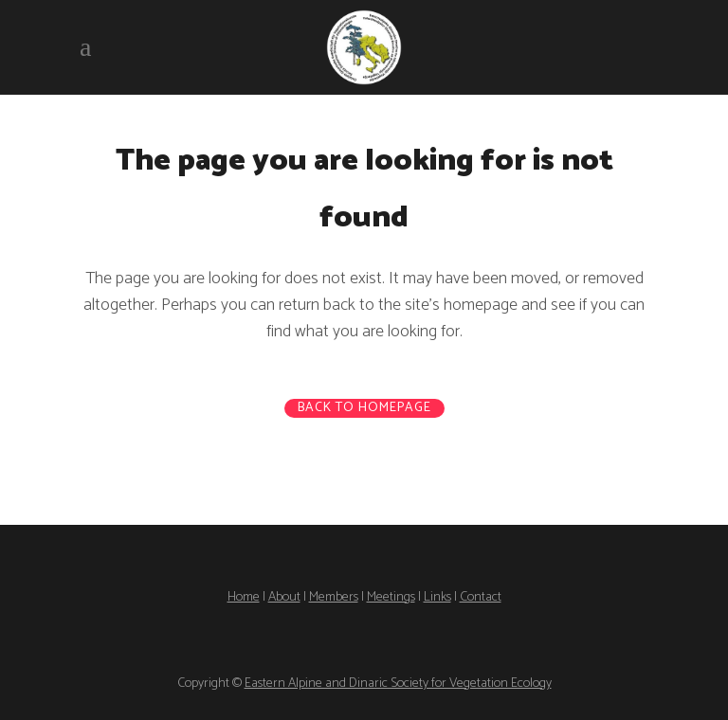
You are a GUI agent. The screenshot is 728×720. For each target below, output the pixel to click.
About (284, 597)
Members (334, 597)
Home (244, 597)
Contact (481, 597)
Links (437, 597)
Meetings (391, 597)
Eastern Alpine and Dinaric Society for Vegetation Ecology (398, 684)
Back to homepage (364, 408)
